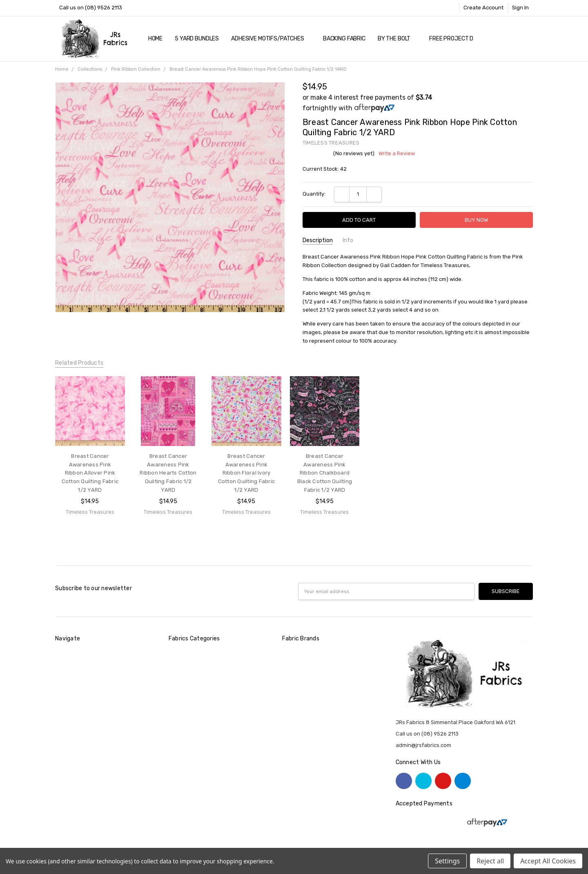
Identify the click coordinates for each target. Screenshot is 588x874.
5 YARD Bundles (197, 39)
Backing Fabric (344, 39)
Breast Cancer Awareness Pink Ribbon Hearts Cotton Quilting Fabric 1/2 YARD (168, 473)
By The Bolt (397, 39)
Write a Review (397, 154)
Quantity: (314, 194)
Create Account (483, 8)
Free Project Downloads (466, 39)
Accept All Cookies (548, 861)
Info (348, 240)
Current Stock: (325, 169)
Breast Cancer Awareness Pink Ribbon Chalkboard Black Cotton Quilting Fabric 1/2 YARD (325, 473)
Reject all (490, 861)
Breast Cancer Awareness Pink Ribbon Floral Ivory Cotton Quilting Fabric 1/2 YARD (247, 473)
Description (318, 240)
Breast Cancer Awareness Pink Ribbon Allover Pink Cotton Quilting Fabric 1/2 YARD (90, 473)
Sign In (520, 8)
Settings (447, 861)
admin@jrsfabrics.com (423, 745)
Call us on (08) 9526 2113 (91, 8)
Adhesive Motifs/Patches (271, 39)
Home (155, 39)
